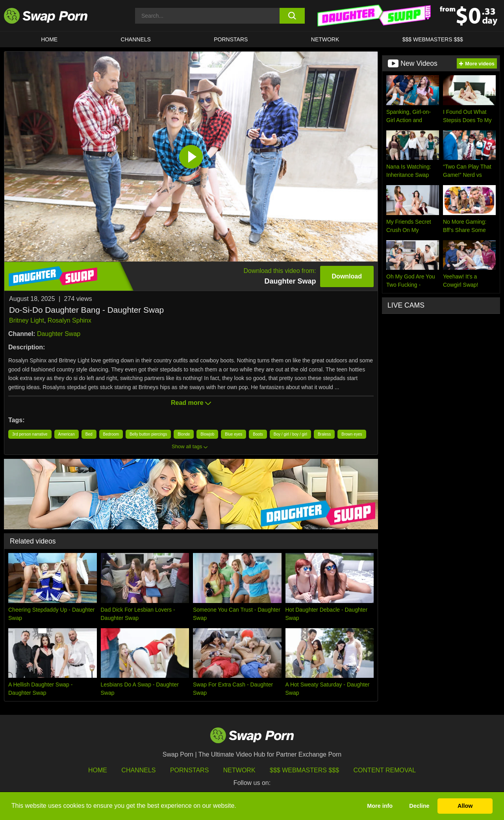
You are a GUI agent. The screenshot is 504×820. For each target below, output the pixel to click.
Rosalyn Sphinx (69, 320)
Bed (89, 434)
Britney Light (27, 320)
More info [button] (380, 806)
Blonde (184, 434)
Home (49, 39)
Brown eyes (352, 434)
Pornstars (231, 39)
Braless (324, 434)
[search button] (292, 16)
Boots (258, 434)
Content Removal (385, 770)
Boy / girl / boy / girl (290, 434)
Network (325, 39)
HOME (98, 770)
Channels (136, 39)
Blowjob (207, 434)
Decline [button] (419, 806)
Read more (191, 403)
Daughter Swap (59, 334)
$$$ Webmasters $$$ (433, 39)
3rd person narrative (30, 434)
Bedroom (111, 434)
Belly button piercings (148, 434)
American (67, 434)
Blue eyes (233, 434)
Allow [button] (465, 806)
